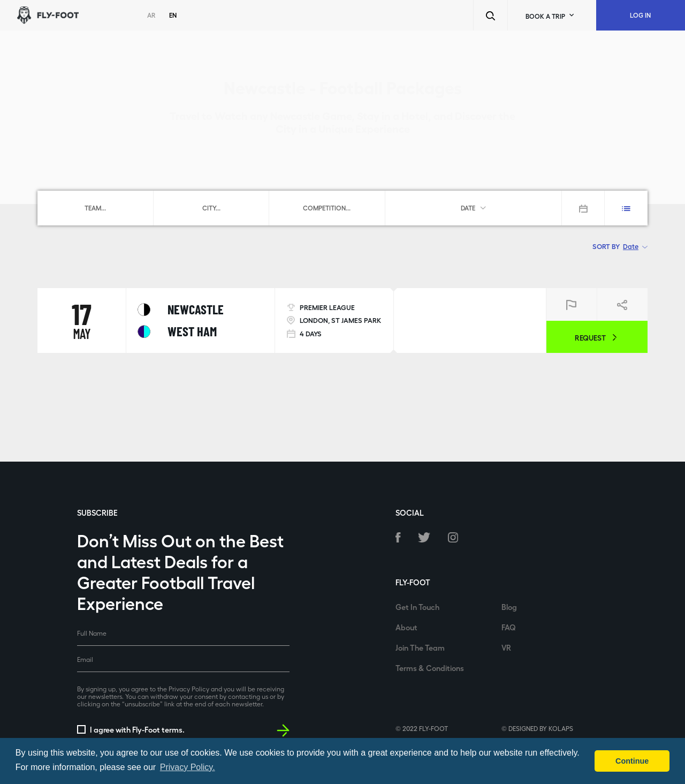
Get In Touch (417, 607)
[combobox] (95, 208)
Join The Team (420, 647)
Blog (509, 607)
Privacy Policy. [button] (188, 767)
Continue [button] (632, 761)
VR (506, 647)
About (406, 627)
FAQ (509, 627)
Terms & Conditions (430, 668)
